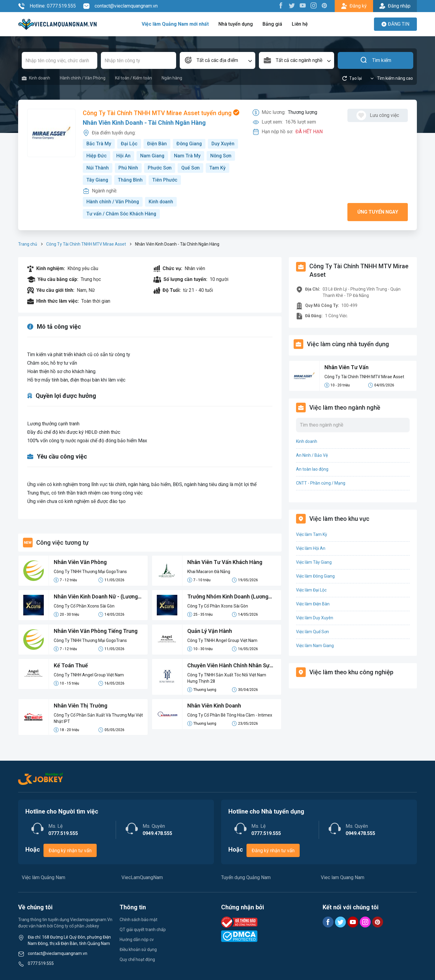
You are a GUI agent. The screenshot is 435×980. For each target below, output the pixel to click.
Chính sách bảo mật (139, 920)
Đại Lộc (129, 144)
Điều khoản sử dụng (138, 949)
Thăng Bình (131, 180)
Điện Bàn (157, 144)
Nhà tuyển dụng (236, 24)
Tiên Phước (165, 180)
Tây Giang (97, 180)
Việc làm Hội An (311, 548)
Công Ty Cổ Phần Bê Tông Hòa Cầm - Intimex (230, 715)
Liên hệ (300, 24)
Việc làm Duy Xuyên (315, 618)
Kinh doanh (36, 78)
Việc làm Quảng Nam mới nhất (175, 24)
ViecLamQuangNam (142, 877)
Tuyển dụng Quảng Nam (246, 877)
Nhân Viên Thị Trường (81, 706)
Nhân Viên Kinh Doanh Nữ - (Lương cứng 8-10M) (96, 597)
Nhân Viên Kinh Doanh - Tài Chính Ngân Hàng (144, 123)
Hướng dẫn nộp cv (137, 940)
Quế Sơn (190, 168)
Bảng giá (272, 24)
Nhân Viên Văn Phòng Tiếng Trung (96, 631)
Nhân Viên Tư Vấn (347, 367)
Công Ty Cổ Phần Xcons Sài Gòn (84, 606)
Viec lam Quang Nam (343, 877)
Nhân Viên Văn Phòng (80, 562)
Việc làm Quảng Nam (43, 877)
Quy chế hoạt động (137, 959)
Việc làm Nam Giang (315, 646)
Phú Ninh (128, 168)
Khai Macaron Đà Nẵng (209, 572)
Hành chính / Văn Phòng (83, 78)
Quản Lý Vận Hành (210, 631)
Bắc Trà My (99, 144)
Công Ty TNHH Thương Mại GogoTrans (90, 572)
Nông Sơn (221, 156)
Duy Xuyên (224, 144)
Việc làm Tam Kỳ (312, 534)
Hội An (123, 156)
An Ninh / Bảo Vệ (312, 455)
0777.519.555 (41, 963)
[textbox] (217, 60)
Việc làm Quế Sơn (313, 632)
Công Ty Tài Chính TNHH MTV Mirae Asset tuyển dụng (161, 113)
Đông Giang (190, 144)
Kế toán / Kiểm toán (134, 78)
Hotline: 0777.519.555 (47, 6)
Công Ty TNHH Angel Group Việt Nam (222, 640)
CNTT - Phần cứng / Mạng (321, 483)
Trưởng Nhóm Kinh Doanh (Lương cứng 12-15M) (228, 597)
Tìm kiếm (376, 60)
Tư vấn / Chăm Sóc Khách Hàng (122, 214)
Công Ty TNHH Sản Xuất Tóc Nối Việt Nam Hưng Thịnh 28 (227, 678)
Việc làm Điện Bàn (313, 604)
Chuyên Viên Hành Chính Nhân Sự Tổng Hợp (229, 666)
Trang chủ (28, 244)
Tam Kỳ (217, 168)
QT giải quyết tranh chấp (143, 930)
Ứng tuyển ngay (378, 212)
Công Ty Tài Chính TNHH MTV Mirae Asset (86, 244)
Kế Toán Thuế (71, 665)
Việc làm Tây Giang (314, 562)
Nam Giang (152, 156)
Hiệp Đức (97, 156)
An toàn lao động (312, 469)
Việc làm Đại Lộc (311, 590)
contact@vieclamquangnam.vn (120, 6)
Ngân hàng (172, 78)
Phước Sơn (160, 168)
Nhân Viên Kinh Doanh (214, 706)
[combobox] (217, 60)
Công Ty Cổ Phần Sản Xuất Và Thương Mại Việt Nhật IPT (98, 718)
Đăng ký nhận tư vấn (70, 851)
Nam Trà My (188, 156)
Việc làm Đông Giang (315, 576)
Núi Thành (98, 168)
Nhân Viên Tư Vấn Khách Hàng (225, 562)
